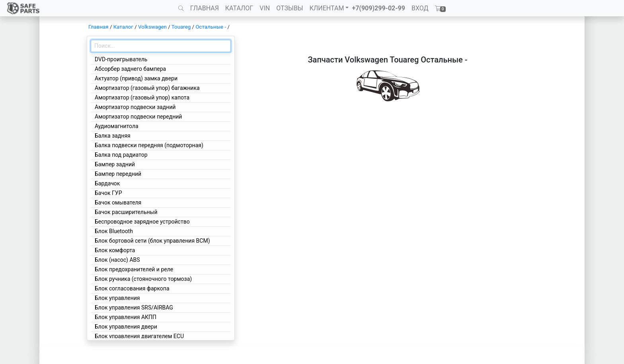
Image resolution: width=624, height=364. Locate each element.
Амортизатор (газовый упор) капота (142, 97)
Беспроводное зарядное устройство (142, 222)
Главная (98, 27)
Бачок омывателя (118, 202)
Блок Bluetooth (114, 231)
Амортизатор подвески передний (138, 117)
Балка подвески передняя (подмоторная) (149, 145)
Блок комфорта (115, 250)
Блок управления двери (126, 327)
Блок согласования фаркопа (132, 288)
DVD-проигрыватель (121, 59)
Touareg (181, 27)
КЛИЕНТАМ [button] (327, 8)
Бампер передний (118, 174)
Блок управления (117, 298)
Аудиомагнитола (117, 126)
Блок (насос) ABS (117, 260)
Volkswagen (152, 27)
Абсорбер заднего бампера (130, 69)
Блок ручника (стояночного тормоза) (143, 279)
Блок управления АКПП (126, 317)
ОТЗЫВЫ (290, 8)
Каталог (123, 27)
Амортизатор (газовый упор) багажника (147, 88)
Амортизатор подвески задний (135, 107)
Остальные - (211, 27)
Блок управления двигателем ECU (139, 336)
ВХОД (420, 8)
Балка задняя (113, 136)
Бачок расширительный (126, 212)
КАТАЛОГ (239, 8)
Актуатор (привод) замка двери (136, 78)
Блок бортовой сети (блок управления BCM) (152, 241)
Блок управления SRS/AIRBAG (134, 308)
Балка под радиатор (121, 155)
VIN (265, 8)
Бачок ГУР (108, 193)
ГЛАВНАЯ (205, 8)
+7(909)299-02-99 (378, 8)
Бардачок (107, 183)
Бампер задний (115, 164)
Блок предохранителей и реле (134, 269)
